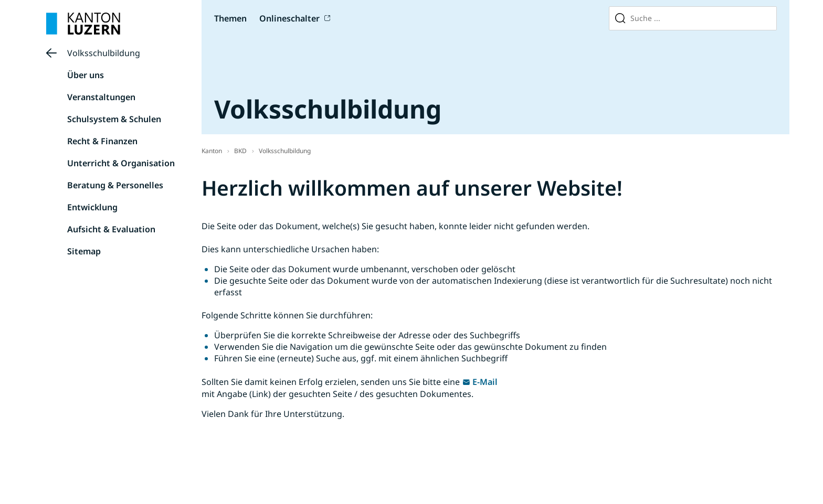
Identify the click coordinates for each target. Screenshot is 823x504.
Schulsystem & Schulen (114, 119)
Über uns (86, 75)
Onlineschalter (289, 18)
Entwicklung (92, 207)
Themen (230, 18)
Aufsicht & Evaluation (111, 229)
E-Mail (485, 382)
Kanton (212, 151)
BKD (240, 151)
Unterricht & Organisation (121, 163)
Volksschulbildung (104, 53)
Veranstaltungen (101, 97)
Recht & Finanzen (102, 141)
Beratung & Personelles (115, 185)
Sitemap (84, 251)
